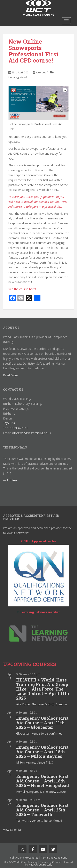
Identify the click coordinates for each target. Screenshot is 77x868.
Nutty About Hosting (40, 865)
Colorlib (57, 862)
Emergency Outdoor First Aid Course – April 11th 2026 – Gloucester (42, 723)
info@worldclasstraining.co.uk (31, 433)
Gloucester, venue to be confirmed (39, 733)
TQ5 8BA (9, 423)
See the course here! (22, 289)
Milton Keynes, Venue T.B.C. (35, 762)
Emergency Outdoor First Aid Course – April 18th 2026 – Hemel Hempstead (43, 781)
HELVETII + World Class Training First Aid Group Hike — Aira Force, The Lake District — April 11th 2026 (43, 689)
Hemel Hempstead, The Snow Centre (41, 792)
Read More (10, 375)
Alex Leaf (42, 72)
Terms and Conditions (54, 858)
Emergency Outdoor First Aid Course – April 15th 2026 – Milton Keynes (42, 752)
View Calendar (12, 830)
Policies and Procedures (24, 858)
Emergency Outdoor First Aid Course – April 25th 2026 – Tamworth (42, 810)
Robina (12, 480)
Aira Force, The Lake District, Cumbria (41, 704)
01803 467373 (18, 428)
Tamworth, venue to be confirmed (39, 821)
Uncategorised (18, 77)
